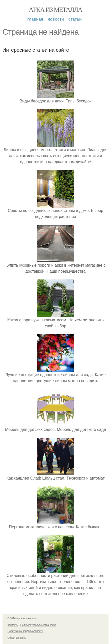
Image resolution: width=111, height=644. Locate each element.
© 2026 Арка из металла (22, 619)
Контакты (13, 625)
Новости (56, 19)
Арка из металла (56, 10)
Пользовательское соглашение (38, 625)
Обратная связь (17, 638)
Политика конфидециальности (25, 631)
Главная (35, 19)
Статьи (75, 19)
